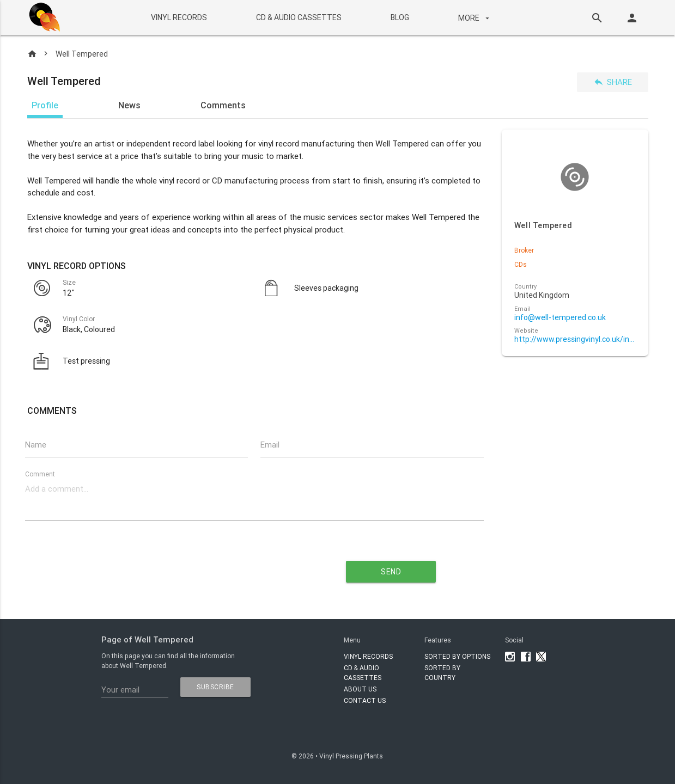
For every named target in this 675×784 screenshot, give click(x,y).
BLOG (400, 17)
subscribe (215, 687)
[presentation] (155, 568)
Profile (45, 105)
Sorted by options (457, 656)
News (129, 105)
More (475, 18)
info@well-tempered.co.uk (560, 318)
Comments (223, 105)
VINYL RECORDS (179, 17)
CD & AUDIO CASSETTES (299, 17)
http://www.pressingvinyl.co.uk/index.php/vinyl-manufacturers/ (575, 339)
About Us (360, 689)
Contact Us (365, 700)
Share (613, 82)
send (391, 572)
